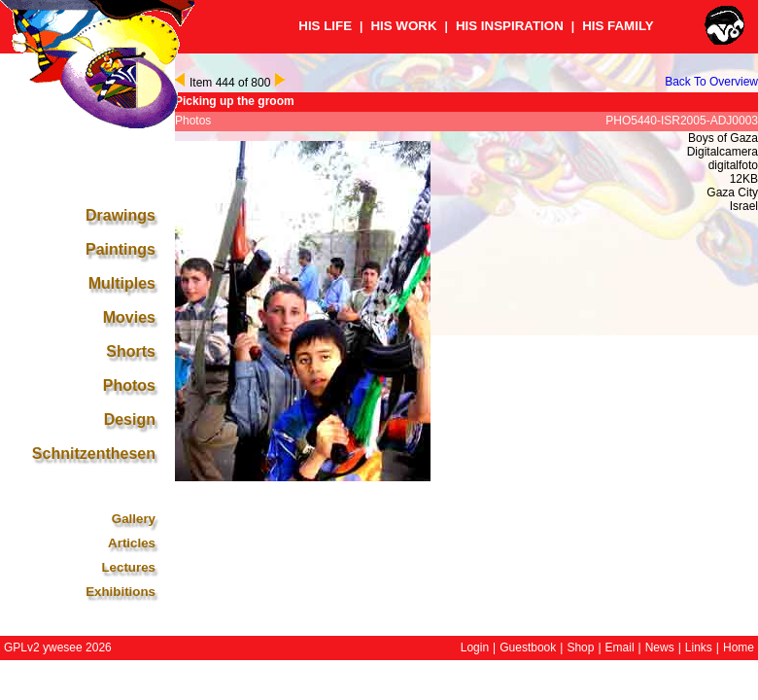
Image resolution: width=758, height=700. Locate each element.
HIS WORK (403, 26)
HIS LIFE (325, 26)
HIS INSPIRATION (510, 26)
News (660, 647)
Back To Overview (711, 82)
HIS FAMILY (618, 26)
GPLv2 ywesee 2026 (58, 647)
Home (739, 647)
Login (475, 647)
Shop (580, 647)
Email (620, 647)
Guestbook (528, 647)
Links (699, 647)
